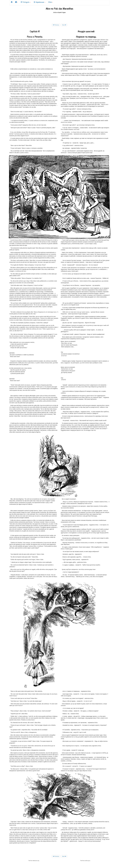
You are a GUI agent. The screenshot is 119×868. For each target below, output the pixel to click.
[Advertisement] (59, 17)
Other (50, 2)
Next (64, 25)
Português (26, 2)
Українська (39, 2)
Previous (56, 25)
